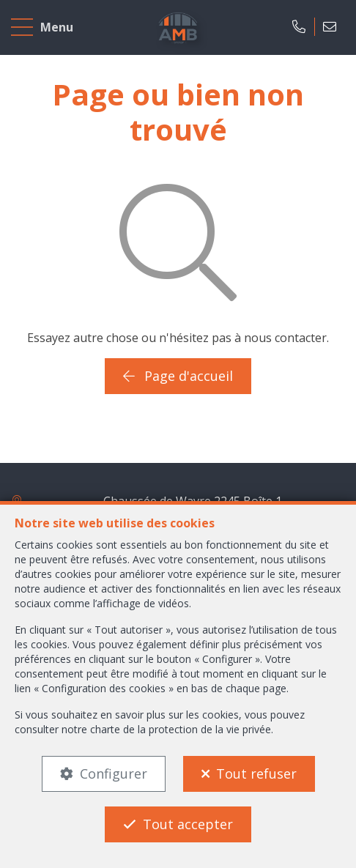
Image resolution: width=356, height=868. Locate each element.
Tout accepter (188, 824)
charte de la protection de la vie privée (181, 729)
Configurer (114, 774)
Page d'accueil (178, 376)
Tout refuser (256, 774)
